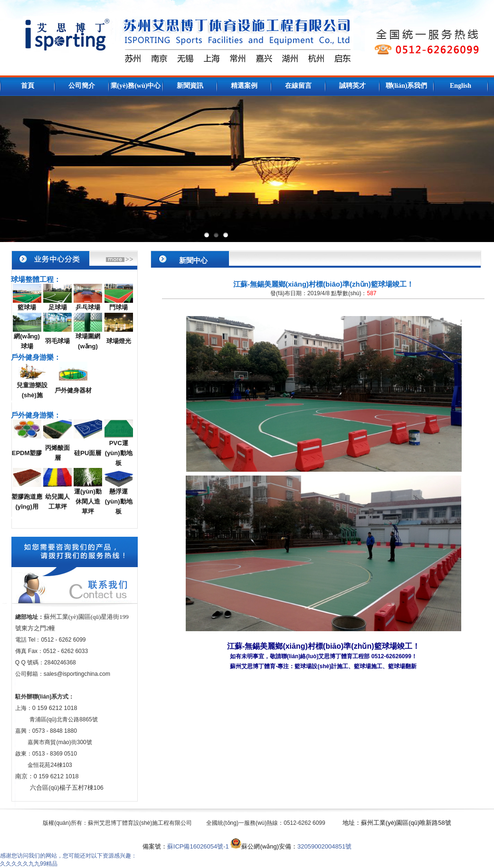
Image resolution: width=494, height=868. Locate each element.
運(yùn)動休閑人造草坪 (88, 501)
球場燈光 (119, 341)
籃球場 (27, 307)
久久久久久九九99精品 (29, 864)
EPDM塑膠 (27, 453)
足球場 (58, 307)
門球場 (119, 307)
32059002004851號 (324, 846)
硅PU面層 (88, 453)
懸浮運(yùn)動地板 (119, 501)
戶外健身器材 (73, 390)
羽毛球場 (57, 341)
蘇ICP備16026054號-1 (198, 846)
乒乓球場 (88, 307)
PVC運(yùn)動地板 (119, 453)
